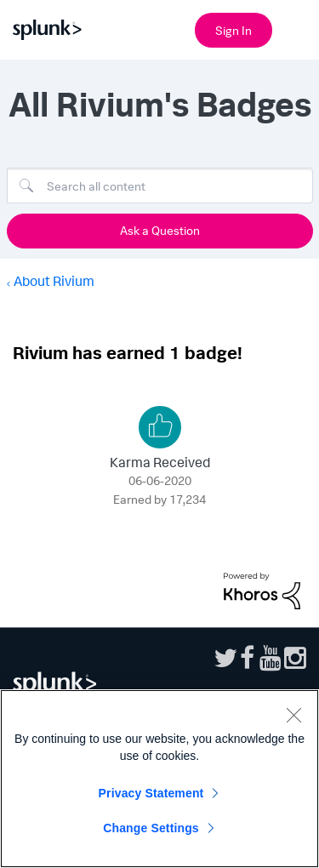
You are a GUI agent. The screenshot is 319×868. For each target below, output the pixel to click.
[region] (159, 779)
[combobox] (160, 186)
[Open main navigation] (296, 28)
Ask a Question (160, 230)
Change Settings (151, 828)
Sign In (234, 30)
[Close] (293, 715)
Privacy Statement (151, 793)
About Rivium (54, 281)
